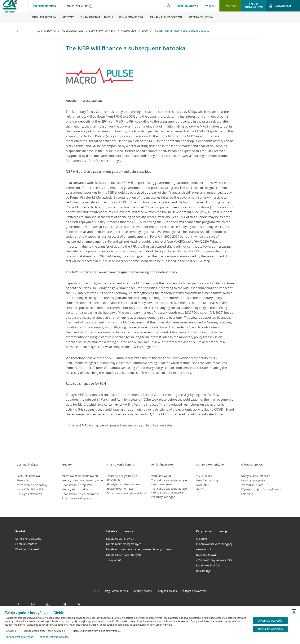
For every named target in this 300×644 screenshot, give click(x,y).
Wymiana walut (161, 476)
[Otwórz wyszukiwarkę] (169, 6)
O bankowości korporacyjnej (214, 544)
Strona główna (47, 31)
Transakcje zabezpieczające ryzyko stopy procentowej (169, 491)
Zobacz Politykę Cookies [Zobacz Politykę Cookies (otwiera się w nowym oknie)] (54, 637)
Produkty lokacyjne (163, 497)
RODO (97, 591)
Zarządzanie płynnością (32, 485)
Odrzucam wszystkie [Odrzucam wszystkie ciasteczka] (270, 629)
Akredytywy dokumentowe (123, 484)
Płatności (22, 480)
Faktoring (247, 494)
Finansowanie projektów (77, 485)
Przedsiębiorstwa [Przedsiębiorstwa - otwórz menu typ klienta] (45, 6)
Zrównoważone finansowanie (80, 476)
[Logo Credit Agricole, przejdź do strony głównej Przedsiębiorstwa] (14, 11)
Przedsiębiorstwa (73, 31)
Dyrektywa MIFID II (208, 565)
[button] (294, 612)
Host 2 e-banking (207, 480)
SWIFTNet (202, 485)
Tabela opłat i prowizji (120, 539)
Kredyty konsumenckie (256, 476)
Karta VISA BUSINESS (30, 489)
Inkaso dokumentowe (120, 489)
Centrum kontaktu (27, 544)
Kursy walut (113, 560)
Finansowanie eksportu (76, 498)
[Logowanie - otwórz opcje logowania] (283, 6)
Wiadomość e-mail (27, 549)
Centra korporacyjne (28, 539)
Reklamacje (203, 571)
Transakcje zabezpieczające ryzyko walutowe (169, 482)
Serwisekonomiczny (254, 6)
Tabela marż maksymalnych (124, 544)
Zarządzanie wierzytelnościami (126, 493)
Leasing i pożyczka (253, 480)
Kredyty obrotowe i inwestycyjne (82, 480)
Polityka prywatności (194, 591)
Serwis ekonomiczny (102, 31)
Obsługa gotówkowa (29, 494)
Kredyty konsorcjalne (75, 489)
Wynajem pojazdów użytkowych (261, 489)
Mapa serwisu (143, 591)
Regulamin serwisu (117, 591)
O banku (202, 539)
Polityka (167, 591)
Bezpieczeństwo (188, 6)
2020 (145, 31)
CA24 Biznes (204, 476)
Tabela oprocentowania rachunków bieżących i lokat (139, 549)
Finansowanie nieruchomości (80, 494)
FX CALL (201, 489)
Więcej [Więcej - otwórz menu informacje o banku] (210, 6)
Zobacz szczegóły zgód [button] (19, 637)
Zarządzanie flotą (252, 485)
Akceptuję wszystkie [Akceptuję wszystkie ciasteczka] (270, 621)
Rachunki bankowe (29, 476)
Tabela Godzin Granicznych (123, 555)
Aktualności (203, 549)
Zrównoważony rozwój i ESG (214, 560)
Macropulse (129, 31)
